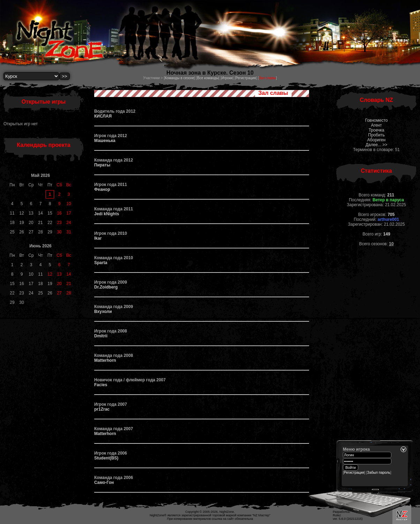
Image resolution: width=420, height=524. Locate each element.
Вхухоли (103, 312)
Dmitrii (101, 336)
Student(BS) (106, 458)
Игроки (227, 78)
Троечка (377, 130)
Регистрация (246, 78)
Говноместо (376, 120)
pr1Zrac (102, 409)
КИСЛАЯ (103, 116)
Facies (101, 385)
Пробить (376, 135)
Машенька (105, 141)
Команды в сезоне (179, 78)
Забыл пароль (379, 473)
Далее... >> (377, 145)
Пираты (102, 165)
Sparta (101, 263)
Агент (377, 125)
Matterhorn (105, 360)
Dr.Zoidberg (106, 287)
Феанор (102, 189)
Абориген (376, 140)
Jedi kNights (107, 214)
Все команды (208, 78)
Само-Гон (104, 482)
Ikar (98, 238)
